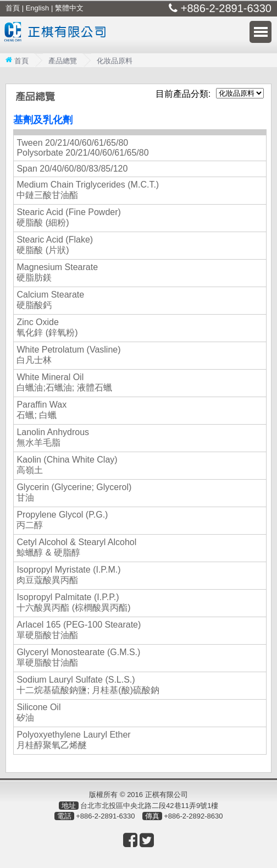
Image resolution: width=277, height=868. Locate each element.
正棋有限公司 (58, 39)
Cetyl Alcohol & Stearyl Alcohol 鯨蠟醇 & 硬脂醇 (76, 547)
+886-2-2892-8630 (193, 816)
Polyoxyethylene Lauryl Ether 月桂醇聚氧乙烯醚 (73, 740)
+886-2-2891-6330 (225, 8)
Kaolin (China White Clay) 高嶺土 (67, 465)
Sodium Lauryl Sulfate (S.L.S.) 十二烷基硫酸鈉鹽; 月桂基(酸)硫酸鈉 (88, 685)
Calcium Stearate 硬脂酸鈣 (50, 300)
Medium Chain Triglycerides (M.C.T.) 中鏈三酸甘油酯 (88, 190)
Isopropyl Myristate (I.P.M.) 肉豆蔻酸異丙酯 (68, 575)
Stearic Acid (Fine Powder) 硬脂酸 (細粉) (68, 217)
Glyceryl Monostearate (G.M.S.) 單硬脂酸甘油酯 (78, 657)
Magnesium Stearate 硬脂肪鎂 (57, 272)
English (38, 8)
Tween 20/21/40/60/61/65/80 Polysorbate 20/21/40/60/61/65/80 (82, 148)
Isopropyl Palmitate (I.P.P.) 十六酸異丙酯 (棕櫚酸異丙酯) (73, 602)
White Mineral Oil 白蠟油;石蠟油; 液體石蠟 (64, 382)
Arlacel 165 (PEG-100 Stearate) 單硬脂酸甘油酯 (79, 630)
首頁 (13, 8)
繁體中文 (69, 8)
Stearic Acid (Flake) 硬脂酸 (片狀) (55, 245)
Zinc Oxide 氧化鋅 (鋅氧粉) (47, 327)
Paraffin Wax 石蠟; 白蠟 (41, 410)
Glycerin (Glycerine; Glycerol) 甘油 (74, 492)
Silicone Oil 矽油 (38, 712)
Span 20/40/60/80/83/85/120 (72, 169)
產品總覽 (63, 61)
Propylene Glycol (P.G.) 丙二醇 (62, 520)
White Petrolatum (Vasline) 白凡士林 (68, 355)
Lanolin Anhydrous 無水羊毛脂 (53, 437)
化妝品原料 (115, 61)
